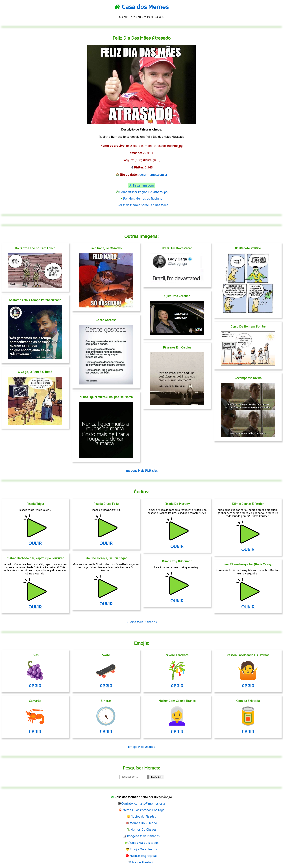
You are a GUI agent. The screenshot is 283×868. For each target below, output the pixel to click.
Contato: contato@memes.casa (143, 804)
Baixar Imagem (143, 186)
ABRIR (35, 686)
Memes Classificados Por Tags (143, 810)
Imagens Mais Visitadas (141, 471)
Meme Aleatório (143, 863)
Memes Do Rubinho (143, 823)
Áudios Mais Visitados (142, 622)
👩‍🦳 (177, 718)
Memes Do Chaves (143, 830)
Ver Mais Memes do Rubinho (143, 199)
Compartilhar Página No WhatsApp (143, 192)
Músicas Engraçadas (143, 856)
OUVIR (35, 544)
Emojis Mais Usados (141, 747)
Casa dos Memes (145, 8)
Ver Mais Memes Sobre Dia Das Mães (143, 205)
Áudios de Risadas (143, 817)
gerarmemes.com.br (153, 175)
